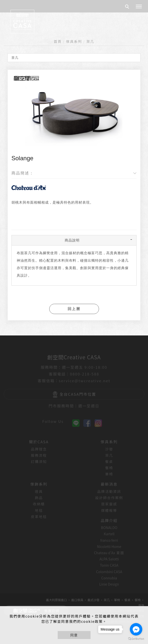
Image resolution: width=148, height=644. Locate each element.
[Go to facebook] (136, 629)
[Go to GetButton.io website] (136, 639)
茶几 (90, 41)
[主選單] (139, 7)
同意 (74, 635)
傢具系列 (74, 41)
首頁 (58, 41)
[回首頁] (22, 22)
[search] (128, 7)
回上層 (74, 309)
